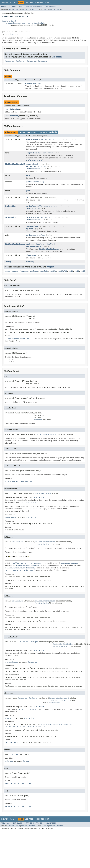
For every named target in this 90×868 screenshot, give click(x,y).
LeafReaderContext (35, 246)
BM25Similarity (12, 109)
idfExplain (31, 206)
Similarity (15, 34)
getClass (34, 271)
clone (7, 271)
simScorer (31, 244)
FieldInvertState (46, 153)
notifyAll (62, 271)
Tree (31, 3)
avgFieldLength (33, 139)
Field (18, 10)
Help (47, 3)
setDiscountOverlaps (36, 235)
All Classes (51, 7)
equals (15, 271)
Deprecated (39, 3)
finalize (24, 271)
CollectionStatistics (51, 139)
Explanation (11, 206)
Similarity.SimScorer (15, 61)
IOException (54, 703)
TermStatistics (33, 169)
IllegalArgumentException (17, 339)
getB (28, 175)
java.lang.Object (9, 21)
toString (30, 262)
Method (32, 10)
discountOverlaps (33, 83)
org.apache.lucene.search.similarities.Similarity (26, 23)
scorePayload (32, 226)
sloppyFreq (31, 255)
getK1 (29, 191)
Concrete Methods (48, 132)
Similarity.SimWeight (37, 61)
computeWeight (33, 164)
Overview (5, 3)
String (8, 262)
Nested (11, 10)
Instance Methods (28, 132)
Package (13, 3)
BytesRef (30, 229)
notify (53, 271)
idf (28, 197)
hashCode (44, 271)
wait (71, 271)
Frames (29, 7)
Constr (24, 10)
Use (26, 3)
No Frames (38, 7)
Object (51, 267)
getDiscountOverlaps (36, 182)
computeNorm (32, 153)
